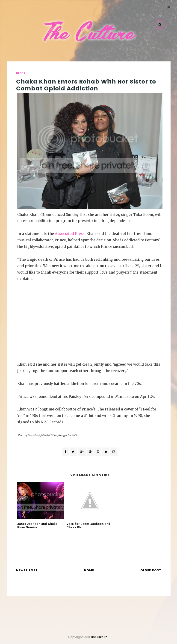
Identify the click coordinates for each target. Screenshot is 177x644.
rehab (21, 73)
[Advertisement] (90, 327)
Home (89, 570)
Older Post (151, 570)
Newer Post (27, 570)
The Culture (99, 637)
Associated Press (70, 234)
